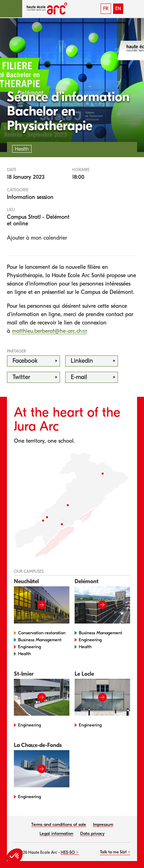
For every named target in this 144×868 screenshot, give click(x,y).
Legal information (56, 833)
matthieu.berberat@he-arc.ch (47, 331)
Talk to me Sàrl (113, 852)
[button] (11, 9)
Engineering (29, 647)
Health (24, 654)
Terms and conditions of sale (59, 824)
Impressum (103, 824)
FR (106, 9)
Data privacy (92, 833)
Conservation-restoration (42, 633)
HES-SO (68, 852)
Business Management (40, 640)
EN (118, 9)
